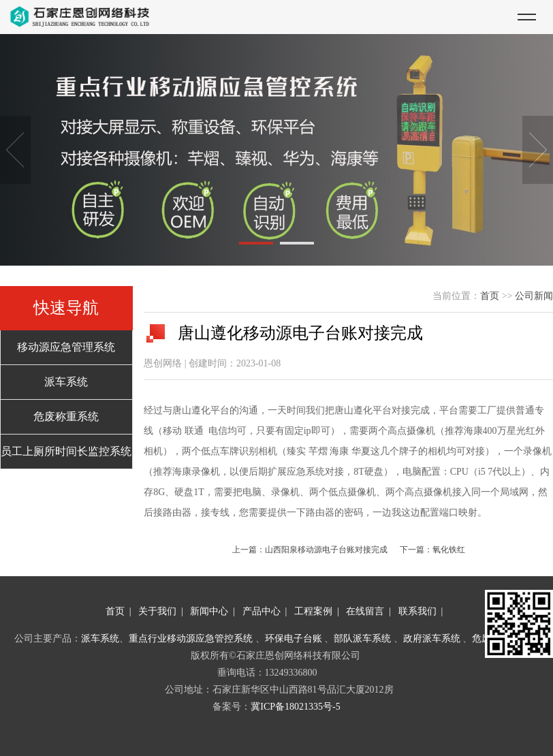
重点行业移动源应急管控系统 (191, 639)
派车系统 (100, 639)
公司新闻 (534, 296)
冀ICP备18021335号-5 (295, 707)
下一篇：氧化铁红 (432, 550)
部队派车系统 (362, 639)
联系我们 (417, 611)
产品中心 (262, 611)
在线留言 (365, 611)
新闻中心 (209, 611)
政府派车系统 (432, 639)
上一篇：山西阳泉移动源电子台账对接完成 (310, 550)
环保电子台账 (294, 639)
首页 (490, 296)
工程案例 (313, 611)
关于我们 (157, 611)
